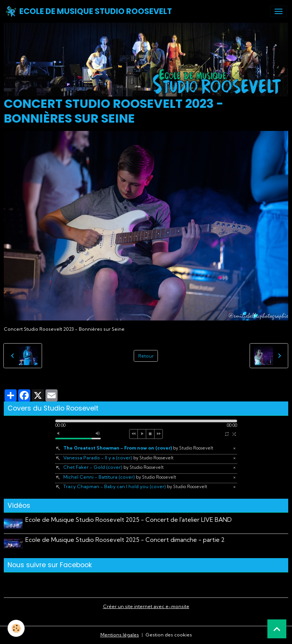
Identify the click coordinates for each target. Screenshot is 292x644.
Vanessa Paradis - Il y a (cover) (118, 458)
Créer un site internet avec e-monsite (146, 606)
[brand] (89, 11)
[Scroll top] (277, 629)
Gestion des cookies (169, 635)
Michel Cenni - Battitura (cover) (120, 477)
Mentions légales (120, 635)
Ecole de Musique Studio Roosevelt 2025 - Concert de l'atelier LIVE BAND (129, 520)
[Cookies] (16, 628)
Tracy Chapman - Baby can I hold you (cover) (135, 486)
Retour (146, 356)
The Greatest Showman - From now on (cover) (138, 448)
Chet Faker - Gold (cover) (113, 467)
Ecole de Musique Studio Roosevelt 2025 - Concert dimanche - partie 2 (125, 540)
